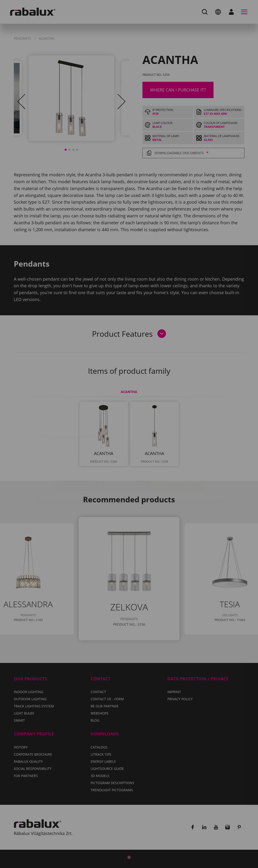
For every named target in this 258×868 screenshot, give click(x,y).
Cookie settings (77, 458)
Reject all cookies (126, 458)
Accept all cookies (178, 458)
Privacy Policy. (148, 444)
